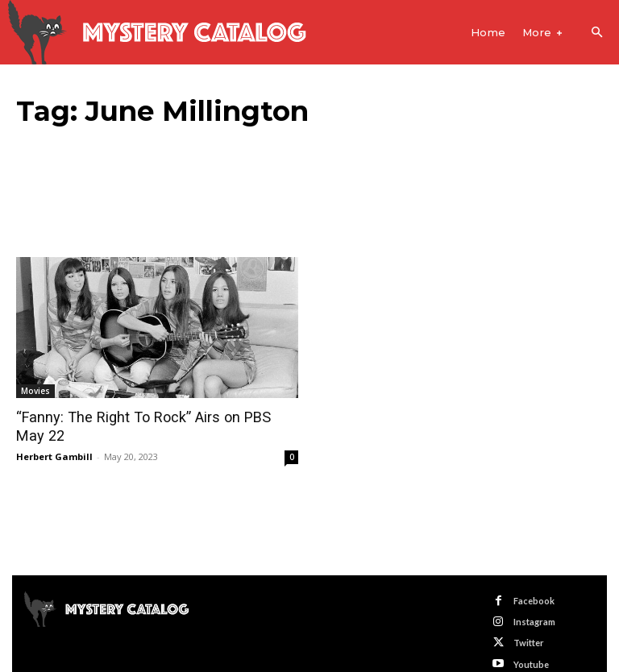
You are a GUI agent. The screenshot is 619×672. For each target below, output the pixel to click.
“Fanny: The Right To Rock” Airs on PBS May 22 (157, 417)
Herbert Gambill (54, 437)
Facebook (534, 581)
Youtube (531, 645)
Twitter (529, 624)
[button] (596, 33)
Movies (35, 391)
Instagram (534, 602)
